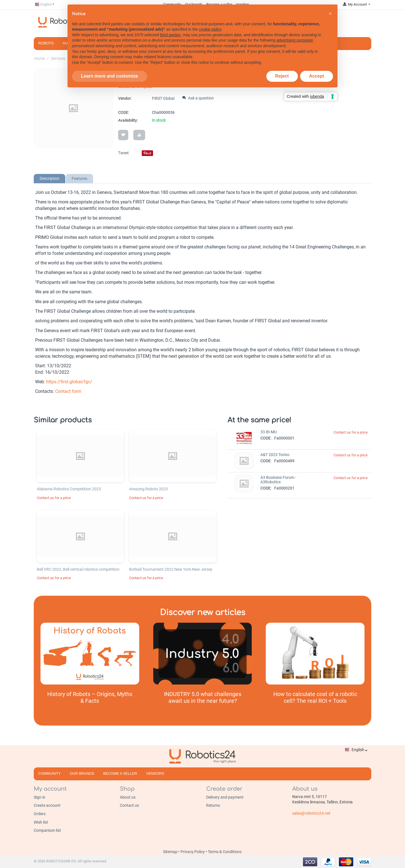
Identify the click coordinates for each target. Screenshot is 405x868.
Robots (46, 43)
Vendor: (125, 98)
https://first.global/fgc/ (69, 382)
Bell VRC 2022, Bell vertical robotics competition (78, 569)
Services (58, 58)
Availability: (128, 120)
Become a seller (120, 773)
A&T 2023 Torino (275, 455)
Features (79, 178)
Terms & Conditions (225, 852)
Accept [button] (317, 76)
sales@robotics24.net (311, 813)
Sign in (40, 797)
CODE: (124, 112)
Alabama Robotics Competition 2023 (69, 489)
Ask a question (198, 98)
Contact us (129, 805)
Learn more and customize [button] (110, 76)
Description (49, 178)
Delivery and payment (225, 797)
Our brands (82, 773)
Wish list (41, 822)
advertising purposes (295, 40)
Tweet (123, 153)
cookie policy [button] (210, 29)
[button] (330, 13)
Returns (213, 805)
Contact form (68, 391)
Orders (40, 814)
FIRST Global (163, 98)
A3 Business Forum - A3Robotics (278, 480)
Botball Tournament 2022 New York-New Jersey (171, 569)
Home (40, 58)
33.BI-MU (269, 432)
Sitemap (171, 852)
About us (128, 797)
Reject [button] (282, 76)
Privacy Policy (193, 852)
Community (49, 773)
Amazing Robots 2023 (148, 489)
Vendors (155, 773)
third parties (170, 35)
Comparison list (47, 830)
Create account (47, 805)
